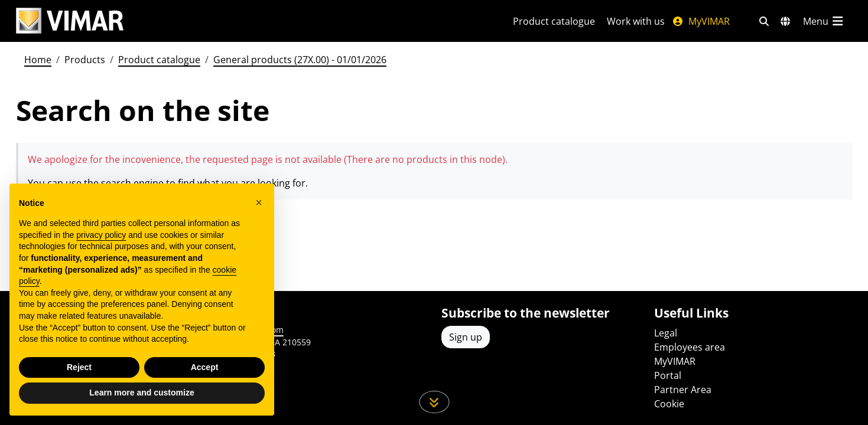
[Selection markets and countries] (785, 21)
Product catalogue (554, 21)
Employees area (690, 347)
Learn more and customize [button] (142, 393)
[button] (259, 202)
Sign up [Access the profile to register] (466, 337)
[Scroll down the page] (434, 402)
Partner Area (683, 390)
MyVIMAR (701, 21)
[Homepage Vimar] (70, 21)
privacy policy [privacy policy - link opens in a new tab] (101, 235)
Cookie (669, 404)
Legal (666, 333)
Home (38, 60)
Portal (668, 375)
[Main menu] (824, 21)
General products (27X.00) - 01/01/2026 (300, 60)
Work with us (636, 21)
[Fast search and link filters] (764, 21)
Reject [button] (79, 367)
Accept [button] (205, 367)
